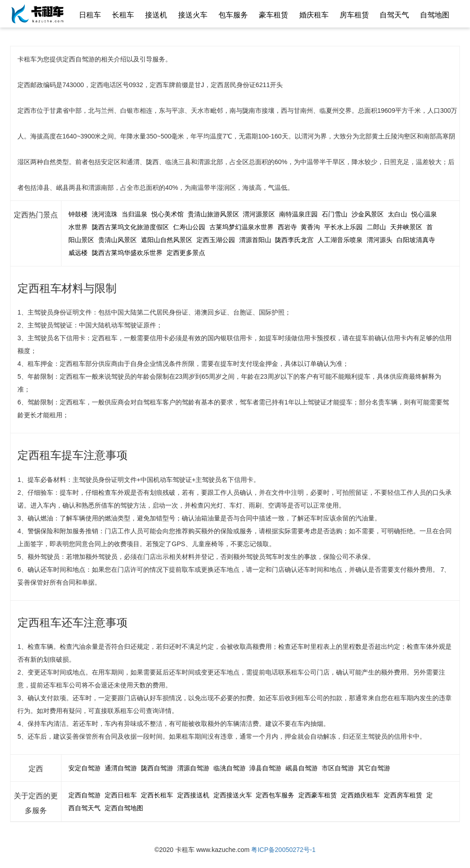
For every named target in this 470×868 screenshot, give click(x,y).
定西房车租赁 (403, 795)
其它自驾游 (374, 768)
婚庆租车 (314, 15)
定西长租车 (157, 795)
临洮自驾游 (229, 768)
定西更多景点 (186, 253)
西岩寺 (287, 227)
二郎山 (376, 227)
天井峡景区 (406, 227)
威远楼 (78, 253)
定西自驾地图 (124, 808)
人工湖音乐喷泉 (340, 240)
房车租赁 (354, 15)
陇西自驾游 (157, 768)
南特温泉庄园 (298, 214)
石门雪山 (335, 214)
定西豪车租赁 (318, 795)
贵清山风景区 (117, 240)
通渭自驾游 (121, 768)
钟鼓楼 (78, 214)
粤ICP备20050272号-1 (283, 850)
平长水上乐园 (343, 227)
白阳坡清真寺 (416, 240)
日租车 (90, 15)
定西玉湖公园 (216, 240)
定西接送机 (193, 795)
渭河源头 (380, 240)
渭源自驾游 (193, 768)
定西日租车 (121, 795)
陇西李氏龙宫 (294, 240)
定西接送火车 (233, 795)
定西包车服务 (275, 795)
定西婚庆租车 (360, 795)
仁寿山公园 (189, 227)
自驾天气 (394, 15)
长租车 (123, 15)
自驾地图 (435, 15)
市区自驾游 (338, 768)
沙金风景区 (368, 214)
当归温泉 (134, 214)
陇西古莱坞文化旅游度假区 (130, 227)
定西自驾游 (84, 795)
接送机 (156, 15)
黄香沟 (310, 227)
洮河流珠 (105, 214)
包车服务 (233, 15)
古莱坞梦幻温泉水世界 (241, 227)
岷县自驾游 (302, 768)
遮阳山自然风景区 (167, 240)
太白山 (397, 214)
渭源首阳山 (255, 240)
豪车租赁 (274, 15)
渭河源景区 (259, 214)
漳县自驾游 (265, 768)
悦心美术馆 (168, 214)
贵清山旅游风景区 (213, 214)
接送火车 (193, 15)
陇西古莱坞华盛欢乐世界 (127, 253)
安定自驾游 (84, 768)
